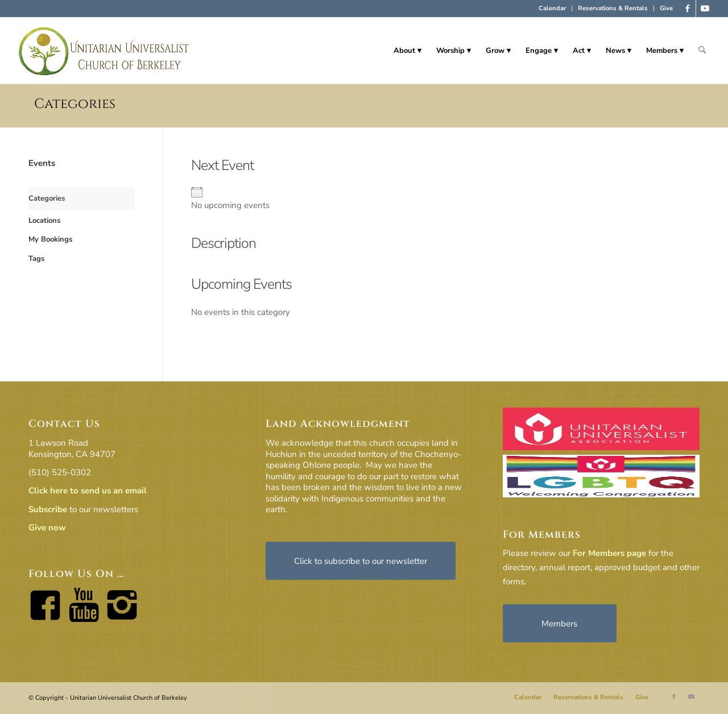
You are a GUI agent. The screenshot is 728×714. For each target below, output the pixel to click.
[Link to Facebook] (687, 9)
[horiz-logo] (104, 51)
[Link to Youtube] (705, 9)
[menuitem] (553, 9)
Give (666, 8)
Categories (75, 104)
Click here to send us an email (88, 491)
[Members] (560, 623)
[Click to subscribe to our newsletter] (361, 561)
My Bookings (50, 239)
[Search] (702, 51)
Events (42, 163)
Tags (36, 259)
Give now (47, 528)
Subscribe (48, 509)
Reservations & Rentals (613, 8)
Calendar (552, 8)
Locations (44, 221)
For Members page (609, 553)
